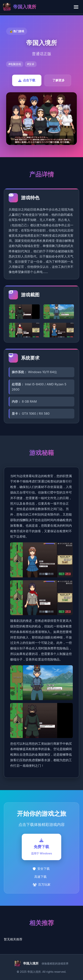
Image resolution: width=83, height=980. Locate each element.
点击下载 (27, 80)
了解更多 (59, 80)
